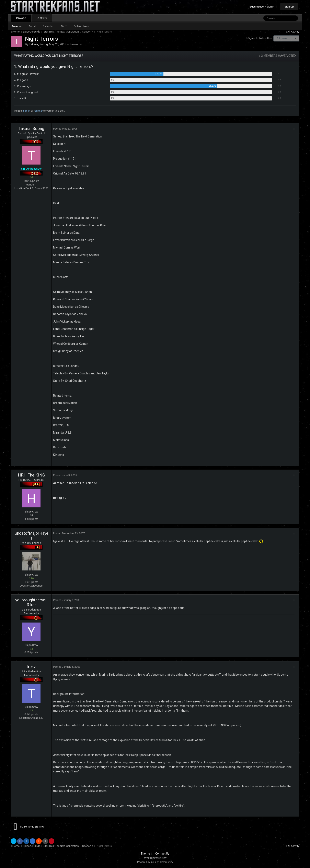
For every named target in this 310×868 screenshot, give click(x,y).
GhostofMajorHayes (31, 536)
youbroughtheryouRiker (31, 602)
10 (31, 578)
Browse (21, 18)
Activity (42, 18)
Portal (32, 26)
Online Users (81, 26)
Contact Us (162, 854)
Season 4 (76, 44)
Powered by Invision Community (155, 862)
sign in (26, 111)
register (38, 111)
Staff (64, 26)
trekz (31, 667)
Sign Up (289, 7)
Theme (146, 854)
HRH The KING (31, 475)
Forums (17, 26)
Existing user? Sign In (263, 7)
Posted (64, 129)
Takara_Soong (38, 44)
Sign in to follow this (260, 38)
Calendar (48, 26)
